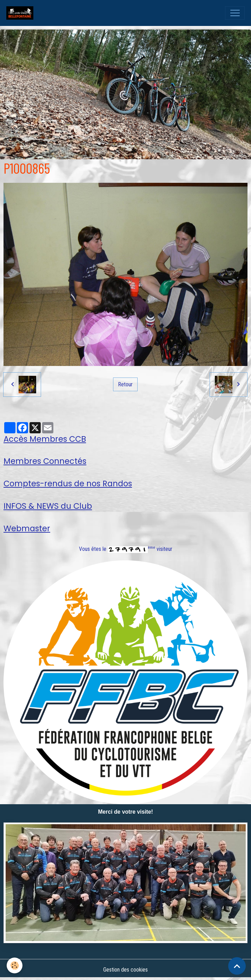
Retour (125, 384)
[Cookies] (15, 965)
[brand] (21, 13)
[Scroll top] (237, 966)
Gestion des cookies (125, 970)
